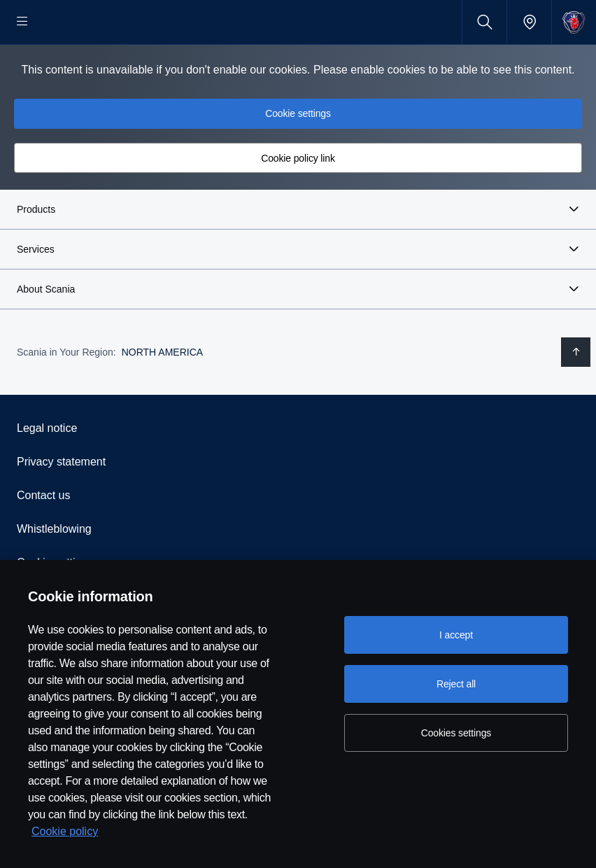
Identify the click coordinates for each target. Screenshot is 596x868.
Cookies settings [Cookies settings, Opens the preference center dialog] (456, 733)
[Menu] (22, 22)
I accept (456, 635)
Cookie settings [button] (298, 158)
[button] (298, 254)
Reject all (456, 684)
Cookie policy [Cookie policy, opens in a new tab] (65, 831)
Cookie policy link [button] (298, 203)
